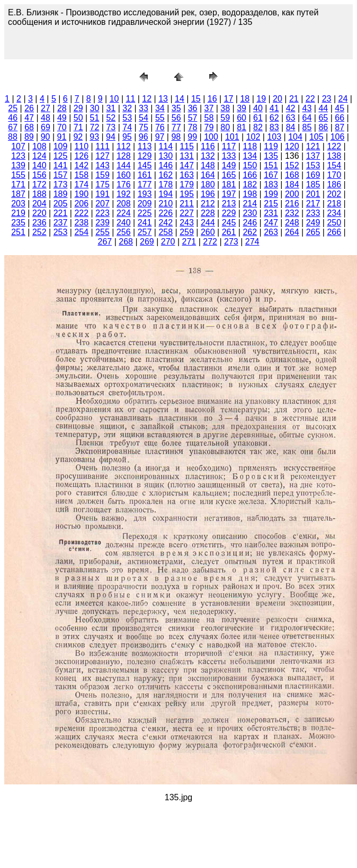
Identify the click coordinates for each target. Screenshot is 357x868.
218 (334, 204)
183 (271, 184)
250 (334, 223)
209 (145, 204)
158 (81, 175)
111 (102, 146)
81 (242, 127)
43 (307, 108)
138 (334, 156)
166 (250, 175)
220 (39, 213)
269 (147, 242)
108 (39, 146)
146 (166, 165)
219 (18, 213)
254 (81, 232)
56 (176, 118)
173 (61, 184)
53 (127, 118)
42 (291, 108)
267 (105, 242)
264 (292, 232)
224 (124, 213)
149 (229, 165)
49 (62, 118)
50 (78, 118)
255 (102, 232)
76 (160, 127)
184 (292, 184)
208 (124, 204)
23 (327, 99)
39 (242, 108)
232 (292, 213)
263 (271, 232)
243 (187, 223)
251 (18, 232)
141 (61, 165)
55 (160, 118)
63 (291, 118)
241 (145, 223)
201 (313, 194)
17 (229, 99)
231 (271, 213)
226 (166, 213)
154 (334, 165)
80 (225, 127)
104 (295, 137)
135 (271, 156)
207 (102, 204)
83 (274, 127)
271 (189, 242)
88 (13, 137)
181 (229, 184)
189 (61, 194)
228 (208, 213)
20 (278, 99)
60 (242, 118)
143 (102, 165)
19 (261, 99)
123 (18, 156)
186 (334, 184)
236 (39, 223)
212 (208, 204)
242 (166, 223)
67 (13, 127)
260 (208, 232)
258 (166, 232)
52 (111, 118)
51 (95, 118)
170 (334, 175)
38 (225, 108)
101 (232, 137)
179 (187, 184)
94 (111, 137)
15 (196, 99)
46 (13, 118)
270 (168, 242)
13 (163, 99)
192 (124, 194)
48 (46, 118)
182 (250, 184)
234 (334, 213)
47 (29, 118)
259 (187, 232)
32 (127, 108)
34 (160, 108)
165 (229, 175)
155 (18, 175)
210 (166, 204)
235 (18, 223)
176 (124, 184)
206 (81, 204)
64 (307, 118)
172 (39, 184)
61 (258, 118)
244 (208, 223)
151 (271, 165)
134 (250, 156)
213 (229, 204)
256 (124, 232)
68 (29, 127)
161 (145, 175)
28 (62, 108)
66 (340, 118)
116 (208, 146)
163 (187, 175)
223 (102, 213)
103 (274, 137)
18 (245, 99)
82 (258, 127)
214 (250, 204)
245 (229, 223)
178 (166, 184)
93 (94, 137)
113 (145, 146)
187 (18, 194)
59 (225, 118)
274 (252, 242)
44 (323, 108)
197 (229, 194)
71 (78, 127)
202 (334, 194)
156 (39, 175)
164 (208, 175)
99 (192, 137)
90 (46, 137)
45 (340, 108)
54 (144, 118)
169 (313, 175)
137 (313, 156)
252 (39, 232)
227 (187, 213)
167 (271, 175)
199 (271, 194)
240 (124, 223)
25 (13, 108)
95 (127, 137)
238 (81, 223)
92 (78, 137)
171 (18, 184)
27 (46, 108)
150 (250, 165)
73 (111, 127)
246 (250, 223)
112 (124, 146)
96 (144, 137)
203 (18, 204)
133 (229, 156)
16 (212, 99)
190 (81, 194)
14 (180, 99)
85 (307, 127)
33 (144, 108)
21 (294, 99)
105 (316, 137)
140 (39, 165)
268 (126, 242)
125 (61, 156)
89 (29, 137)
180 (208, 184)
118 (250, 146)
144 (124, 165)
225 (145, 213)
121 (313, 146)
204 (39, 204)
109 (61, 146)
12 (147, 99)
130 (166, 156)
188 (39, 194)
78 (193, 127)
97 (160, 137)
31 (111, 108)
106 (338, 137)
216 (292, 204)
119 (271, 146)
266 (334, 232)
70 (62, 127)
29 (78, 108)
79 (209, 127)
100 (211, 137)
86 (323, 127)
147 (187, 165)
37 (209, 108)
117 (229, 146)
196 (208, 194)
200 (292, 194)
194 (166, 194)
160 (124, 175)
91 (62, 137)
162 (166, 175)
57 (193, 118)
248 (292, 223)
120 (292, 146)
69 (46, 127)
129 (145, 156)
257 (145, 232)
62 (274, 118)
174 (81, 184)
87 (340, 127)
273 (231, 242)
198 (250, 194)
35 (176, 108)
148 (208, 165)
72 (95, 127)
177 (145, 184)
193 (145, 194)
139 (18, 165)
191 (102, 194)
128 (124, 156)
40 (258, 108)
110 (81, 146)
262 (250, 232)
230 (250, 213)
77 (176, 127)
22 (310, 99)
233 (313, 213)
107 (18, 146)
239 (102, 223)
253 (61, 232)
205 (61, 204)
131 (187, 156)
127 (102, 156)
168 (292, 175)
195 (187, 194)
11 (131, 99)
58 (209, 118)
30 (95, 108)
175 (102, 184)
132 (208, 156)
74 (127, 127)
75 (144, 127)
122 (334, 146)
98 (176, 137)
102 (253, 137)
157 (61, 175)
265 (313, 232)
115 (187, 146)
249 (313, 223)
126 (81, 156)
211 (187, 204)
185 (313, 184)
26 (29, 108)
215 (271, 204)
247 (271, 223)
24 (343, 99)
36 (193, 108)
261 (229, 232)
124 (39, 156)
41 (274, 108)
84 (291, 127)
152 (292, 165)
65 (323, 118)
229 (229, 213)
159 (102, 175)
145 (145, 165)
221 (61, 213)
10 (114, 99)
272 (210, 242)
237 (61, 223)
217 (313, 204)
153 (313, 165)
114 (166, 146)
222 (81, 213)
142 (81, 165)
